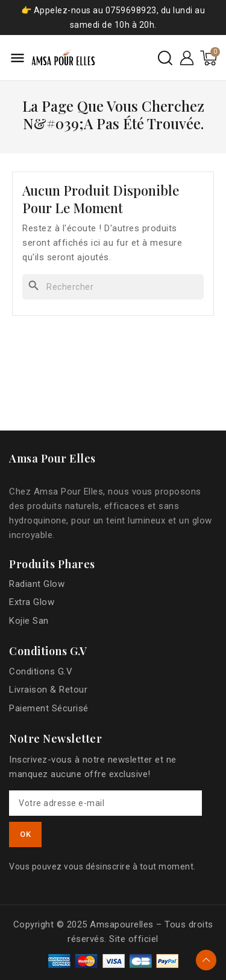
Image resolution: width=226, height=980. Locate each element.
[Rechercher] (113, 287)
